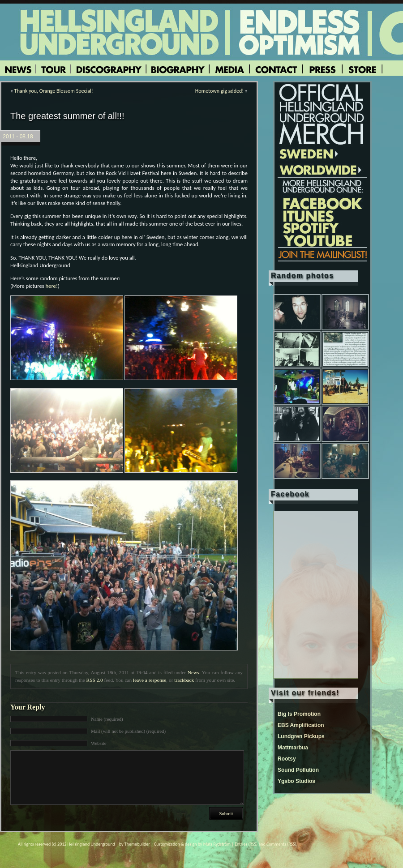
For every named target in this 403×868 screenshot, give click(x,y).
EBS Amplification (301, 725)
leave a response (150, 680)
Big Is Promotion (299, 714)
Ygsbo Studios (296, 781)
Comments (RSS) (281, 844)
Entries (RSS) (246, 844)
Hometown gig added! (219, 91)
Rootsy (287, 759)
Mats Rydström (217, 844)
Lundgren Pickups (301, 736)
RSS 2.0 (95, 680)
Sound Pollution (298, 770)
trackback (184, 680)
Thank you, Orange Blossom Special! (54, 91)
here (51, 286)
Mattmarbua (293, 748)
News (193, 672)
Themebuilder (137, 844)
